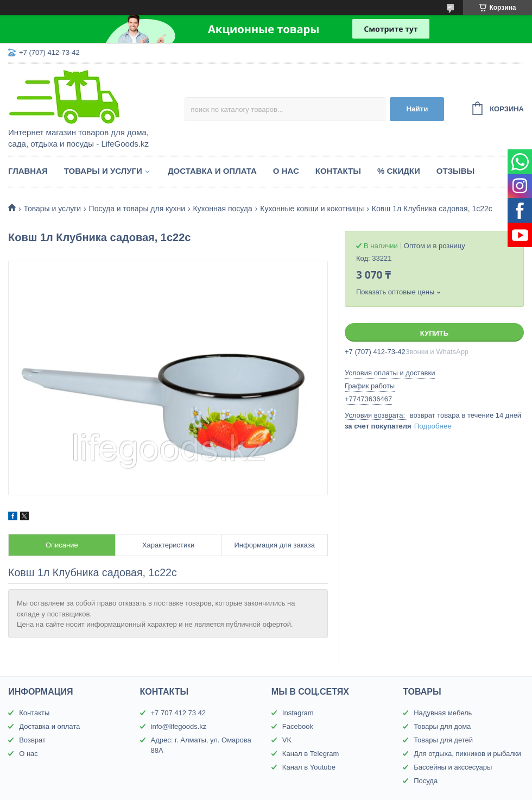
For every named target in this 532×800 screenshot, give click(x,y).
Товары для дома (442, 726)
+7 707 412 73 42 (179, 713)
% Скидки (399, 171)
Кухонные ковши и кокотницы (312, 209)
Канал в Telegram (311, 754)
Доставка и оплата (212, 171)
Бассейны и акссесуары (453, 767)
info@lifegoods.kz (179, 726)
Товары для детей (443, 740)
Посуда (426, 781)
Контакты (338, 171)
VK (287, 740)
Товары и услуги (103, 171)
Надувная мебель (443, 713)
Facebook (298, 726)
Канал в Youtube (309, 767)
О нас (286, 171)
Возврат (32, 740)
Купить (434, 333)
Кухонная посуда (222, 209)
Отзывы (455, 171)
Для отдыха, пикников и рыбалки (467, 754)
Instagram (298, 713)
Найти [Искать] (417, 109)
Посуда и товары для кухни (137, 209)
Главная (28, 171)
